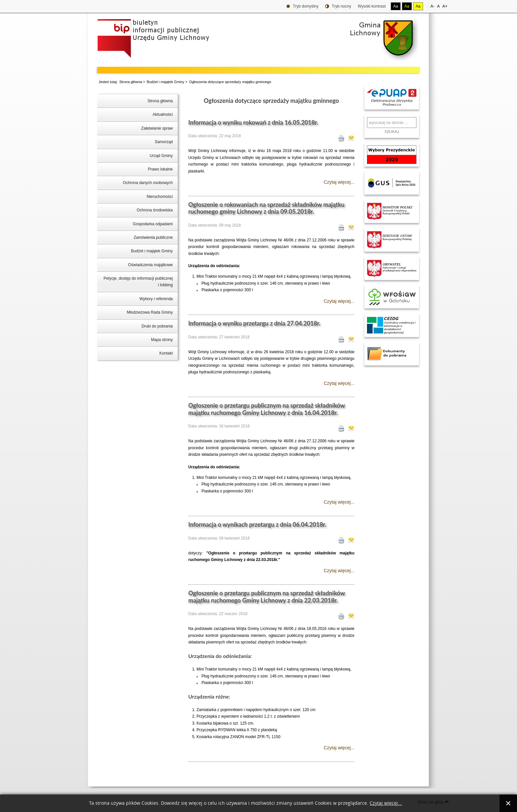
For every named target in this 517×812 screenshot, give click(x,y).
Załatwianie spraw (157, 128)
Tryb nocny (338, 6)
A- (432, 6)
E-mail (351, 138)
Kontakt (166, 353)
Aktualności (163, 114)
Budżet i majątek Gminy (166, 82)
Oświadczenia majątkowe (151, 265)
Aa (396, 6)
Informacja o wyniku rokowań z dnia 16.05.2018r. (253, 122)
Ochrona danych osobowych (148, 183)
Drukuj (341, 138)
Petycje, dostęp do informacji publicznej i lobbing (138, 282)
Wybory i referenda (156, 299)
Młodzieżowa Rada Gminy (150, 312)
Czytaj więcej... (339, 182)
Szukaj (392, 131)
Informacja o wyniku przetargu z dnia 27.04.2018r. (254, 323)
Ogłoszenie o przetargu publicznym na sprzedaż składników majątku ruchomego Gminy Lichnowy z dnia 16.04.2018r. (267, 409)
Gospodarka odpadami (153, 224)
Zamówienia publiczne (153, 237)
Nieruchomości (160, 197)
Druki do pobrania (157, 326)
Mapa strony (162, 340)
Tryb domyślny (302, 6)
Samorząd (164, 142)
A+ (445, 6)
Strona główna (131, 82)
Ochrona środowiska (155, 210)
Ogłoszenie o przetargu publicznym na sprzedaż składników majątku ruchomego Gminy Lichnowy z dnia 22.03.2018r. (267, 597)
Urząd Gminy (161, 156)
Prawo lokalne (160, 169)
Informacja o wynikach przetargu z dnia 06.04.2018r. (257, 524)
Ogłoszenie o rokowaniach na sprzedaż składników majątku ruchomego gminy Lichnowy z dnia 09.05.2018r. (266, 208)
